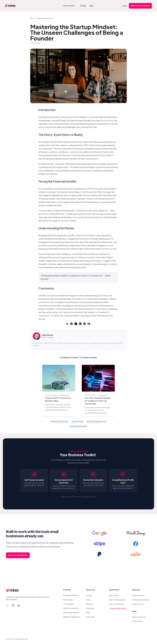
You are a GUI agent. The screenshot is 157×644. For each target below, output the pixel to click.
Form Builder (68, 604)
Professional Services (141, 600)
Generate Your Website (140, 6)
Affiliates (90, 604)
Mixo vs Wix (113, 595)
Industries (90, 608)
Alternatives (114, 590)
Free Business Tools (78, 451)
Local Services (138, 604)
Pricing (89, 595)
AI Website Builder (71, 595)
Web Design (68, 600)
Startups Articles (77, 422)
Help (88, 600)
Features (67, 590)
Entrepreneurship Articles (44, 18)
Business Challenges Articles (96, 422)
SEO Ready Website (71, 613)
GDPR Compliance (71, 608)
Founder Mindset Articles (78, 426)
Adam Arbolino (48, 335)
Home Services (138, 595)
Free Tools (90, 617)
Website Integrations (72, 617)
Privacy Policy (137, 621)
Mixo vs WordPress (116, 604)
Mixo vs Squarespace (117, 600)
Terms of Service (139, 617)
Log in (124, 6)
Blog (32, 18)
